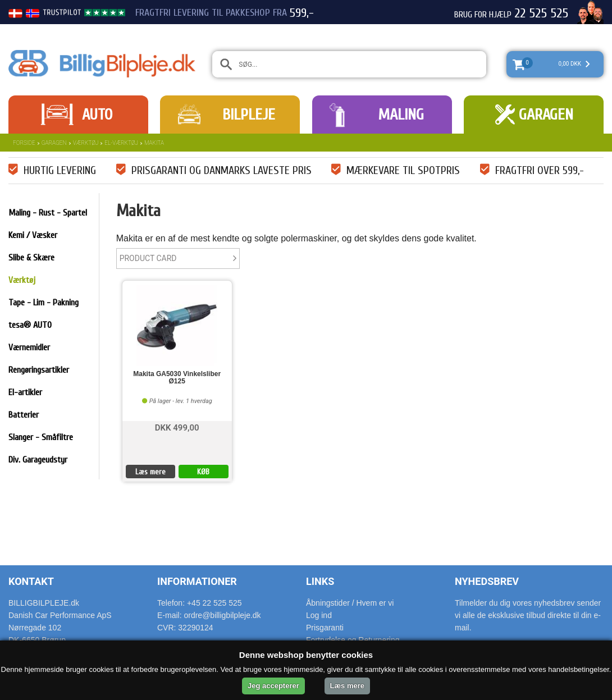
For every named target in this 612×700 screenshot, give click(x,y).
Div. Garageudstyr (38, 460)
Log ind (319, 615)
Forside (24, 143)
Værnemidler (29, 347)
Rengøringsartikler (39, 370)
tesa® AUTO (30, 325)
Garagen (546, 115)
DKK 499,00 (177, 427)
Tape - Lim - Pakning (44, 303)
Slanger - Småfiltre (41, 437)
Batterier (24, 415)
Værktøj (86, 143)
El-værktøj (121, 143)
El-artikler (25, 392)
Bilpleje (249, 115)
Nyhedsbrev (487, 581)
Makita (154, 143)
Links (320, 581)
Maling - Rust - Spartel (48, 213)
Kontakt (31, 581)
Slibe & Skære (31, 258)
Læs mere (150, 472)
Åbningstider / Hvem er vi (350, 603)
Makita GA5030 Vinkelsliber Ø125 (177, 378)
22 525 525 (541, 13)
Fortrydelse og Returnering (353, 640)
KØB (203, 472)
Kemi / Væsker (33, 235)
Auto (97, 115)
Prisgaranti (325, 628)
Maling (401, 115)
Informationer (197, 581)
